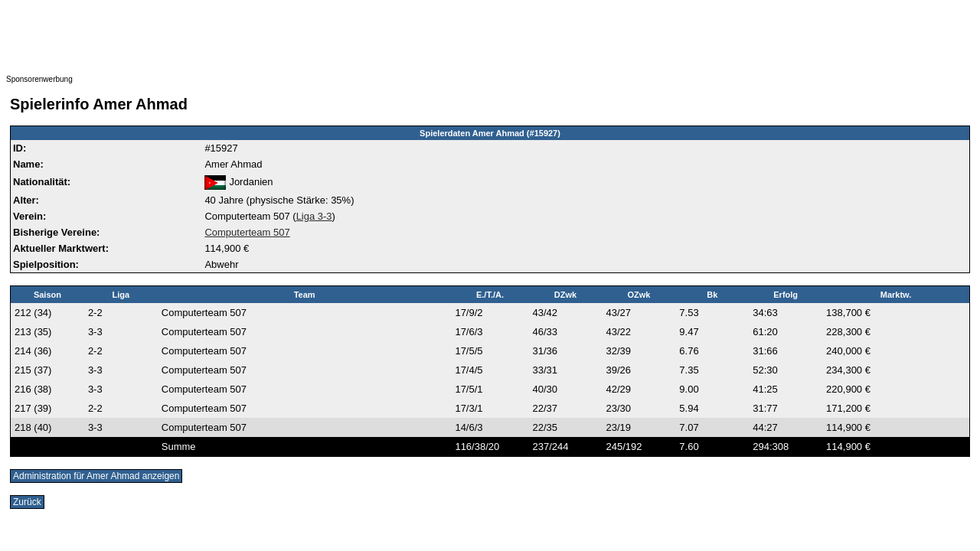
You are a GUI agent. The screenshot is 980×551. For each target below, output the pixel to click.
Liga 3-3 (314, 216)
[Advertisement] (312, 41)
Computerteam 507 (247, 232)
